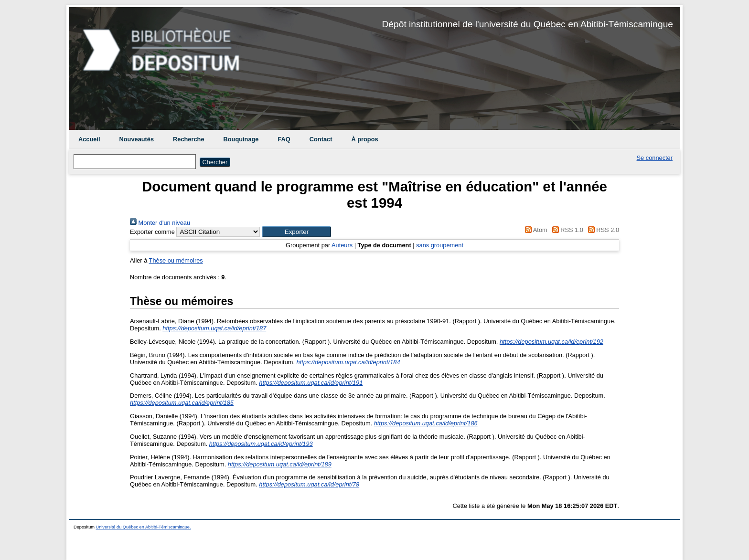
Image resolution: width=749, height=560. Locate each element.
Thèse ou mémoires (176, 260)
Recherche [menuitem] (188, 139)
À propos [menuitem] (364, 139)
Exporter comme (152, 232)
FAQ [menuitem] (284, 139)
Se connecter (655, 158)
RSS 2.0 (602, 230)
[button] (296, 232)
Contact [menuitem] (321, 139)
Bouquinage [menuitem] (241, 139)
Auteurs (342, 245)
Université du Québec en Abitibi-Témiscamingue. (144, 527)
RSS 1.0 (566, 230)
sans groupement (440, 245)
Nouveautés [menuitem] (137, 139)
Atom (535, 230)
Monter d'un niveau (160, 223)
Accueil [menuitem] (89, 139)
